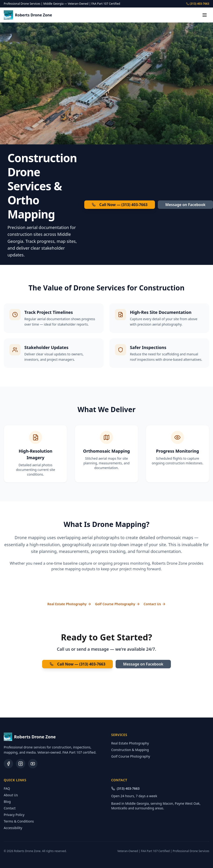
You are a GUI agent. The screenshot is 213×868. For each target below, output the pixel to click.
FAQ (7, 788)
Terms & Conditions (19, 821)
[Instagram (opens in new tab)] (21, 764)
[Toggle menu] (205, 15)
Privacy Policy (14, 815)
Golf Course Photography (118, 604)
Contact (10, 808)
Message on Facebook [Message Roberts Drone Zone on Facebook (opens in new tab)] (185, 205)
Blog (7, 802)
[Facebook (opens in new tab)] (8, 764)
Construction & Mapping (130, 750)
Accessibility (13, 828)
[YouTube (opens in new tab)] (33, 764)
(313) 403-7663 (198, 4)
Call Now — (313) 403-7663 (120, 205)
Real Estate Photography (69, 604)
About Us (11, 795)
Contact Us (155, 604)
